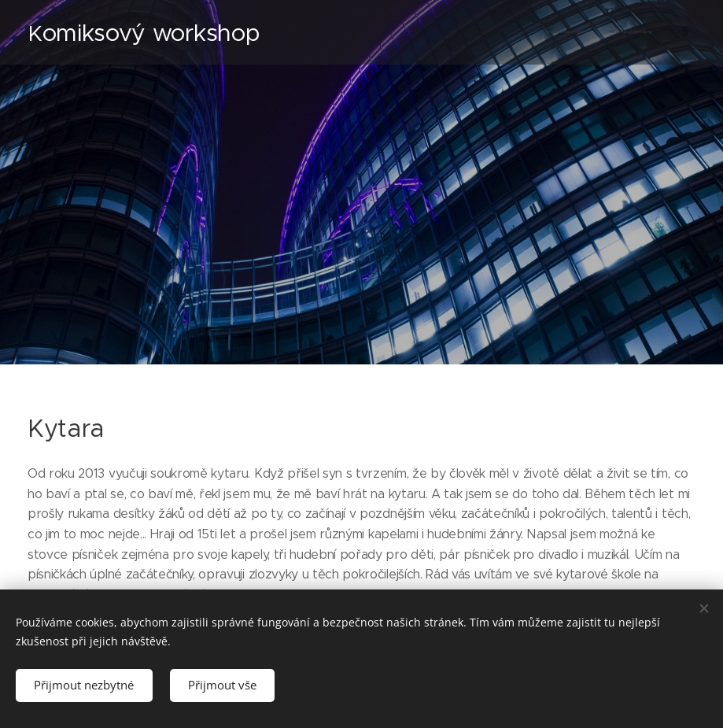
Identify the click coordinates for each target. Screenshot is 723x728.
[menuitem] (524, 32)
